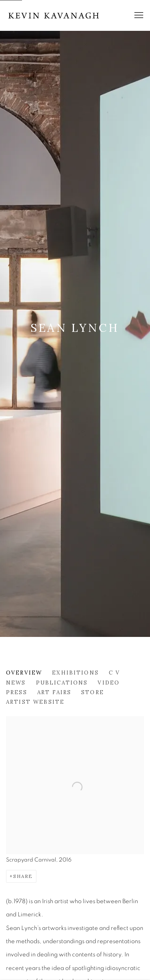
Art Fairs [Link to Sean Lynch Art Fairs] (54, 692)
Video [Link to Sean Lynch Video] (109, 683)
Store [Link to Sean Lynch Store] (93, 692)
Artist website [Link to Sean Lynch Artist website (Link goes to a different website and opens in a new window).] (35, 702)
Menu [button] (138, 16)
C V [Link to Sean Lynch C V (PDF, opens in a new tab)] (114, 673)
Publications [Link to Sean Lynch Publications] (62, 683)
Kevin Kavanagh (54, 15)
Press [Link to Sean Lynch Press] (17, 692)
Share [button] (23, 876)
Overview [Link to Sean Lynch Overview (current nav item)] (24, 673)
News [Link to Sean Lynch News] (16, 683)
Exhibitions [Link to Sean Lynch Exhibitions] (75, 673)
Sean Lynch (75, 328)
